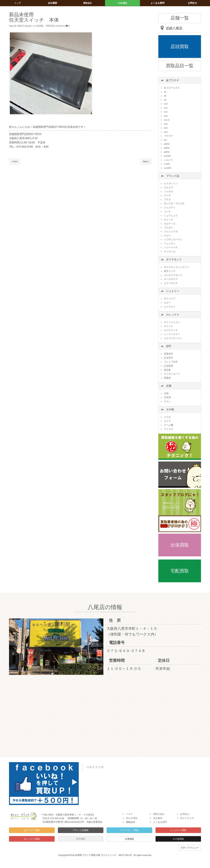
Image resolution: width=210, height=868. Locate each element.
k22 (166, 124)
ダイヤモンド (174, 259)
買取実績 (51, 26)
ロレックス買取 (32, 839)
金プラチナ (173, 80)
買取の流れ (159, 814)
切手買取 (81, 839)
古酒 (169, 386)
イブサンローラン (173, 240)
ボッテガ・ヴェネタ (174, 203)
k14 (166, 112)
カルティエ (170, 224)
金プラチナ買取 (32, 830)
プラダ (167, 200)
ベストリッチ (95, 767)
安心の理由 (132, 818)
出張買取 (180, 545)
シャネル (168, 192)
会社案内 (158, 818)
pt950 (167, 152)
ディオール (170, 252)
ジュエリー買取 (178, 830)
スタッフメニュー (190, 848)
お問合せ (185, 814)
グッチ (167, 195)
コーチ (167, 212)
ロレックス (173, 315)
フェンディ (170, 208)
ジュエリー (173, 291)
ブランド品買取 (81, 830)
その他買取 (39, 26)
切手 (169, 346)
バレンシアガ (171, 231)
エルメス (168, 187)
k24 (166, 132)
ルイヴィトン (171, 184)
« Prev (15, 161)
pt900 (167, 148)
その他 (170, 409)
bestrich (62, 26)
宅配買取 (180, 571)
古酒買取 (129, 839)
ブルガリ (168, 228)
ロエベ (167, 236)
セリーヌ (168, 220)
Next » (146, 161)
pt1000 (167, 156)
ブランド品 (173, 176)
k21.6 (167, 120)
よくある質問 (160, 822)
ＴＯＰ (129, 814)
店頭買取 (180, 47)
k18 (166, 116)
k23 (166, 128)
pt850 (167, 144)
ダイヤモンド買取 (129, 830)
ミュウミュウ (171, 216)
